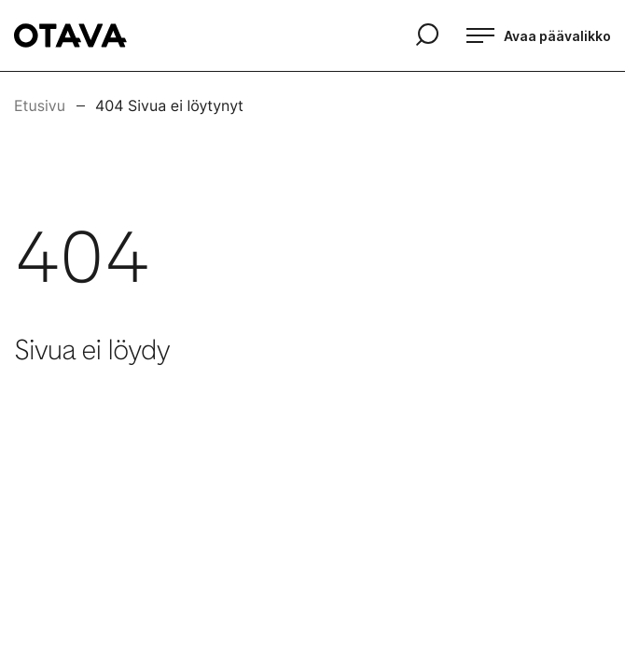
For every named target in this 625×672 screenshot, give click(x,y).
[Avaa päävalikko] (539, 36)
